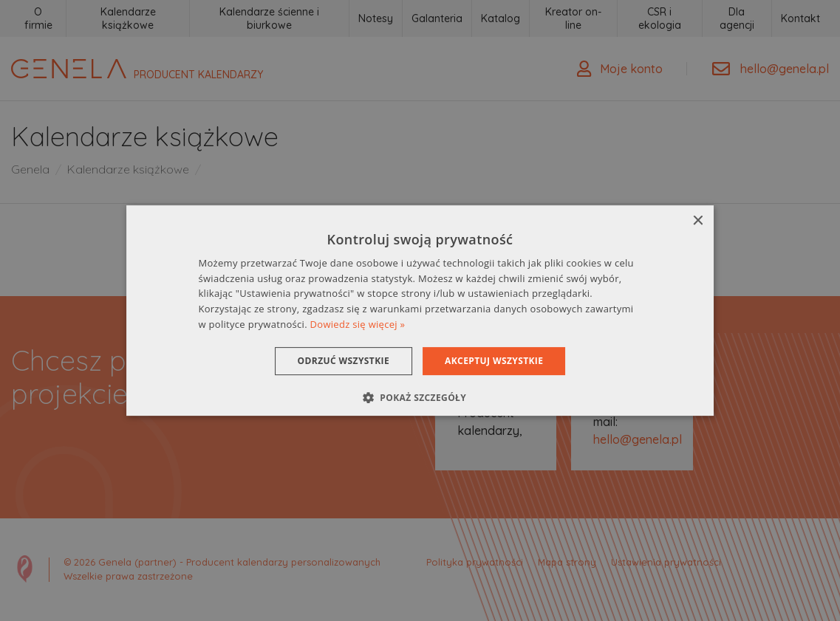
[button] (420, 397)
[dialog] (420, 311)
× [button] (697, 221)
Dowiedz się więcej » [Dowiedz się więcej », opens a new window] (358, 324)
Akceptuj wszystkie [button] (494, 361)
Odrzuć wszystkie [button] (344, 361)
